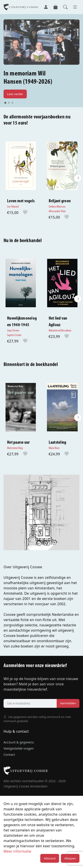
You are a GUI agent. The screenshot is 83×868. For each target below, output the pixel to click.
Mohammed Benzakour (60, 331)
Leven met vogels (21, 201)
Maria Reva (54, 448)
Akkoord (50, 858)
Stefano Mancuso (57, 207)
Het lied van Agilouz (58, 322)
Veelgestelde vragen (19, 748)
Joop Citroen (13, 331)
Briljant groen (60, 201)
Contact (9, 755)
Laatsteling (58, 443)
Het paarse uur (18, 443)
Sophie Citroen (14, 335)
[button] (78, 178)
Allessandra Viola (57, 211)
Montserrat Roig (15, 448)
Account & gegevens (19, 742)
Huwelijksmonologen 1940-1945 (22, 322)
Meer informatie (17, 851)
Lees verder (15, 94)
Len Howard (13, 207)
